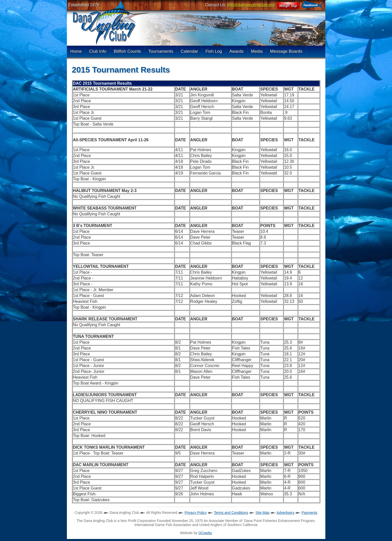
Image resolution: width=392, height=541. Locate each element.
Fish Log (214, 51)
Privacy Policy (195, 513)
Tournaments (161, 51)
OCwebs (205, 533)
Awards (236, 51)
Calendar (189, 51)
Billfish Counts (127, 51)
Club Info (98, 51)
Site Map (262, 513)
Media (257, 51)
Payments (309, 513)
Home (76, 51)
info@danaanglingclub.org (251, 5)
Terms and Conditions (231, 513)
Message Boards (286, 51)
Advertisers (285, 513)
